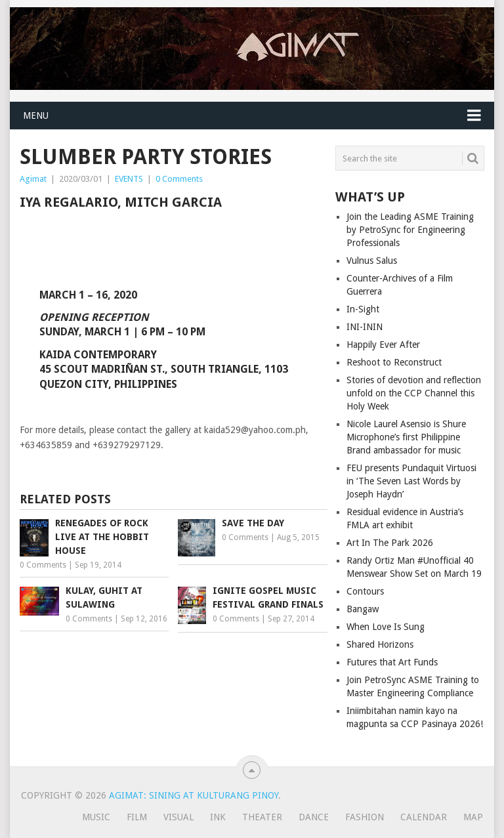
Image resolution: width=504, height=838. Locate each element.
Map (473, 817)
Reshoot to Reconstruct (394, 362)
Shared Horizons (380, 644)
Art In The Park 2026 (390, 543)
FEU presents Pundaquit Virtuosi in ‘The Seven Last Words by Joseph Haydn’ (411, 481)
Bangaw (363, 609)
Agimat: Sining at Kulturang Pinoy (194, 795)
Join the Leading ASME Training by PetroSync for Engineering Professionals (410, 230)
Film (137, 817)
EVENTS (129, 179)
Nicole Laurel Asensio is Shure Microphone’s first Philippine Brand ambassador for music (406, 437)
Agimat (33, 179)
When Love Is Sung (386, 627)
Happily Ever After (383, 345)
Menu (36, 115)
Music (96, 817)
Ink (218, 817)
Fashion (365, 817)
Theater (262, 817)
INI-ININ (365, 327)
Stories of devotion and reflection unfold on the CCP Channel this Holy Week (414, 393)
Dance (314, 817)
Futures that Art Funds (392, 662)
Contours (365, 591)
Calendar (424, 817)
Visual (178, 817)
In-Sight (363, 309)
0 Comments (179, 179)
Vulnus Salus (372, 261)
